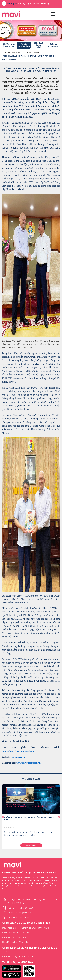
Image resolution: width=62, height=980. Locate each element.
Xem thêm (31, 845)
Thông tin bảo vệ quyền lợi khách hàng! (25, 4)
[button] (3, 817)
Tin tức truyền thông (30, 52)
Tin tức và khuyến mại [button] (11, 52)
